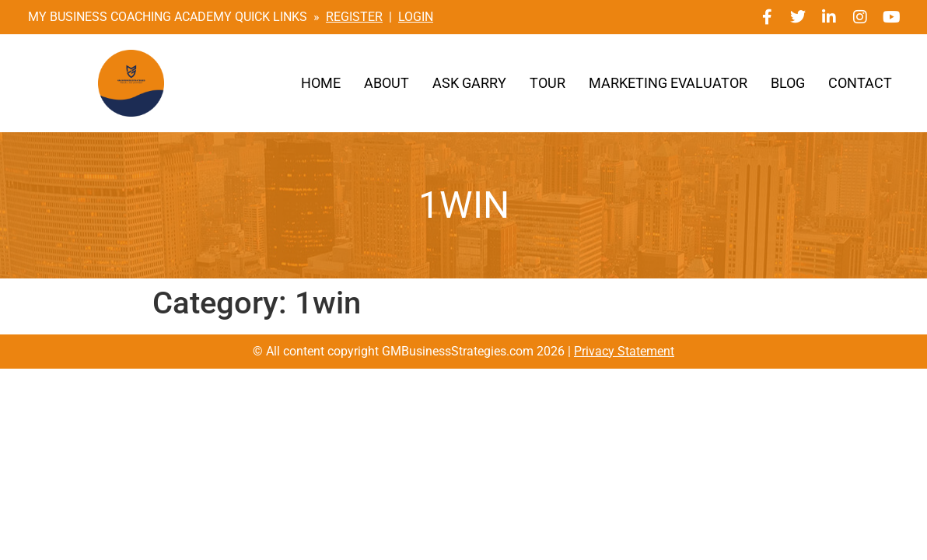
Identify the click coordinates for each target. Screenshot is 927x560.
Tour (547, 83)
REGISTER (354, 17)
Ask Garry (469, 83)
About (387, 83)
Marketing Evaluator (668, 83)
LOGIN (416, 17)
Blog (788, 83)
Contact (860, 83)
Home (321, 83)
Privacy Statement (624, 351)
